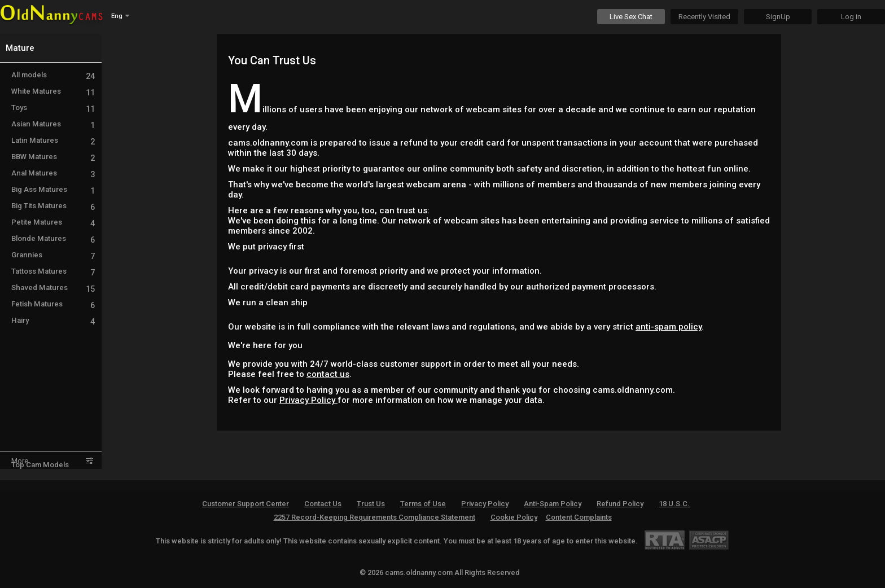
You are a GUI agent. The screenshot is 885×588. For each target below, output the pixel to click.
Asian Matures (53, 124)
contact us (328, 374)
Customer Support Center (246, 504)
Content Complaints (579, 517)
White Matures (53, 91)
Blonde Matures (53, 238)
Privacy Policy (308, 400)
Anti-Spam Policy (553, 504)
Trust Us (371, 504)
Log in (851, 17)
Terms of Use (423, 504)
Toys (53, 107)
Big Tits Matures (53, 206)
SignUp (778, 17)
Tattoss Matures (53, 271)
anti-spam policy (669, 327)
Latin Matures (53, 140)
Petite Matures (53, 222)
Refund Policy (620, 504)
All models (53, 75)
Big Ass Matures (53, 189)
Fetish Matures (53, 304)
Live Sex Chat (631, 17)
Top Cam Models (40, 465)
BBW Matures (53, 157)
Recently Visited (704, 17)
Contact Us (323, 504)
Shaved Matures (53, 288)
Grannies (53, 255)
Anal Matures (53, 173)
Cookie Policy (514, 517)
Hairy (53, 320)
